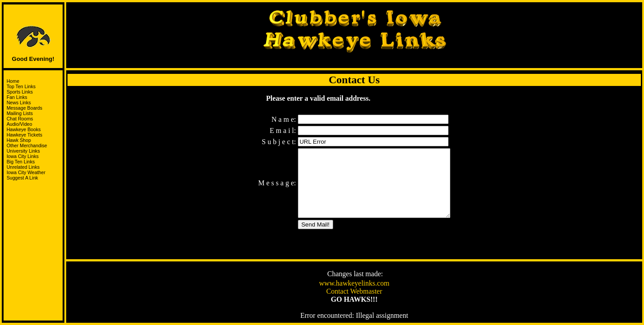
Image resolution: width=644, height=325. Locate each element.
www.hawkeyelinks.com (354, 284)
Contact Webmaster (354, 292)
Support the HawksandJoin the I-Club (33, 196)
